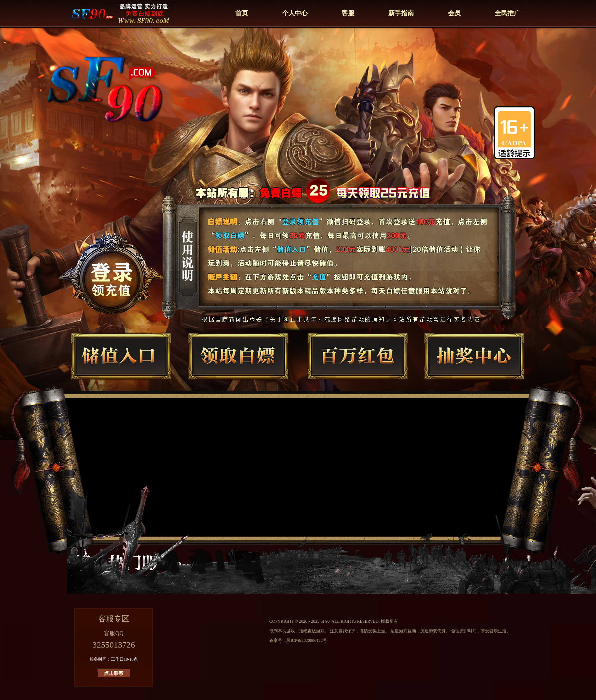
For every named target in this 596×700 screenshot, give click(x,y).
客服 (348, 13)
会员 (454, 13)
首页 (242, 13)
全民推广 (507, 13)
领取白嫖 (236, 364)
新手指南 (401, 13)
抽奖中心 (463, 364)
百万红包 (350, 364)
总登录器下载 (124, 259)
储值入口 (123, 364)
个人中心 (295, 13)
